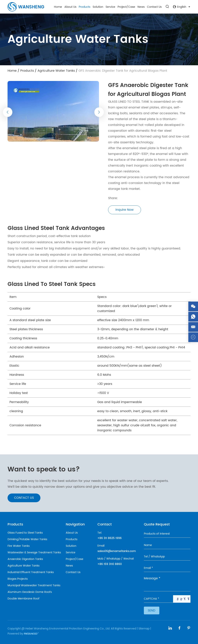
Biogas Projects (18, 579)
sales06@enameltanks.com (117, 551)
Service (110, 7)
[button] (8, 112)
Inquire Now (125, 210)
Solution (98, 7)
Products (84, 7)
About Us (70, 7)
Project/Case (126, 7)
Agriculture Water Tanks (56, 71)
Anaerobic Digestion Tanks (25, 559)
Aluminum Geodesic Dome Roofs (30, 592)
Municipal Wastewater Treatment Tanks (34, 585)
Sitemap (144, 629)
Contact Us (154, 7)
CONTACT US (24, 498)
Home (58, 7)
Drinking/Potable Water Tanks (27, 539)
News (141, 7)
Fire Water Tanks (19, 546)
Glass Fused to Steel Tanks (25, 533)
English (182, 7)
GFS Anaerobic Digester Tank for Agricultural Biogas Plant (123, 71)
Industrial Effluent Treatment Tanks (31, 572)
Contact (105, 524)
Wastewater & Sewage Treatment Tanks (34, 552)
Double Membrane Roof (23, 599)
